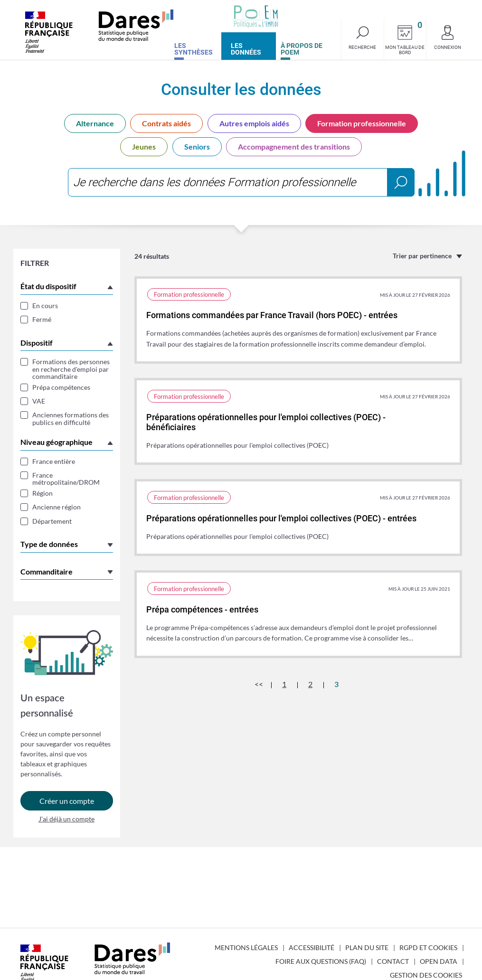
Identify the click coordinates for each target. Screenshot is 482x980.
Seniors (197, 146)
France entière (54, 461)
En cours (45, 306)
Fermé (42, 319)
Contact (393, 961)
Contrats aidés (166, 123)
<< (259, 684)
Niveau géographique (57, 442)
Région (43, 493)
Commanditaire (47, 571)
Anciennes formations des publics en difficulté (71, 419)
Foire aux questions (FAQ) (321, 961)
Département (52, 521)
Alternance (95, 123)
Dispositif (37, 343)
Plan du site (367, 947)
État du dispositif (48, 286)
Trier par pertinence (422, 256)
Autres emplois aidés (254, 123)
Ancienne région (57, 507)
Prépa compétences (61, 387)
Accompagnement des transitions (294, 146)
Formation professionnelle (362, 123)
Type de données (49, 544)
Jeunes (144, 146)
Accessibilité (312, 947)
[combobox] (241, 182)
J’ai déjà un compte (66, 819)
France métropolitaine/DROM (66, 479)
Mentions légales (246, 947)
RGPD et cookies (428, 947)
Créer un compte (67, 801)
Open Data (439, 961)
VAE (39, 401)
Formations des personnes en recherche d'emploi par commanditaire (71, 369)
